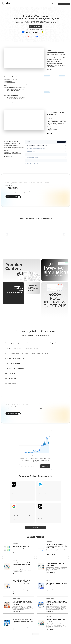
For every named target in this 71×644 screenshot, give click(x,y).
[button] (7, 234)
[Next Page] (36, 634)
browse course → (9, 156)
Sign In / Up (51, 4)
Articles (41, 4)
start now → (50, 69)
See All (35, 528)
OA (46, 4)
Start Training (64, 4)
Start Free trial (35, 26)
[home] (6, 3)
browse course (61, 142)
